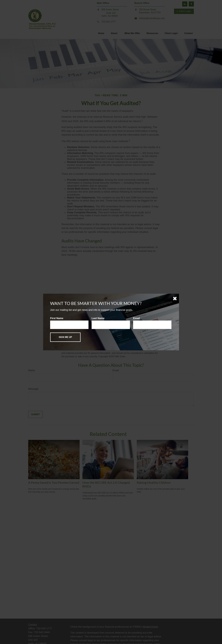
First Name (57, 318)
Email (136, 318)
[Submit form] (65, 337)
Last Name (98, 318)
